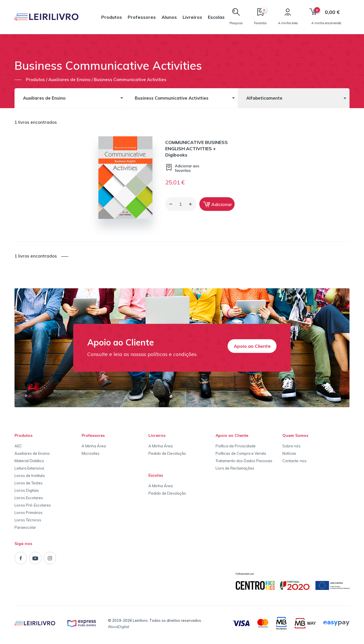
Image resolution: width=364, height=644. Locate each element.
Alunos (169, 17)
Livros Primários (29, 513)
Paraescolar (25, 527)
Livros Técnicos (28, 520)
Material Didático (29, 461)
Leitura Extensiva (29, 468)
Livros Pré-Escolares (33, 505)
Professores (142, 17)
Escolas (216, 17)
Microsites (91, 453)
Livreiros (192, 17)
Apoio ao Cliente (252, 346)
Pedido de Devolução (167, 453)
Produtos (112, 17)
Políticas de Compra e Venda (241, 453)
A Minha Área (94, 446)
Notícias (289, 453)
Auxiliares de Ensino (32, 453)
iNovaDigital (119, 627)
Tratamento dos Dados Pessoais (244, 461)
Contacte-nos (294, 461)
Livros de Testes (29, 483)
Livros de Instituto (30, 476)
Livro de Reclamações (235, 468)
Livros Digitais (27, 490)
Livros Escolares (29, 498)
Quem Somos (295, 435)
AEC (18, 446)
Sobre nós (291, 446)
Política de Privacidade (236, 446)
